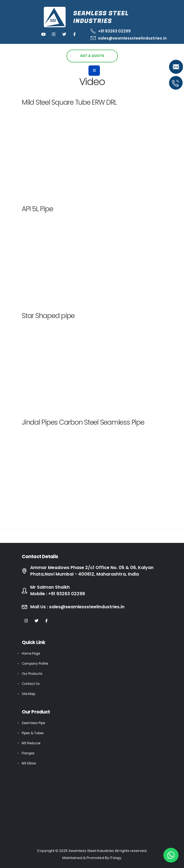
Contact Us (31, 684)
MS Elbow (30, 763)
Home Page (32, 653)
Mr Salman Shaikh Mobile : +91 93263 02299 (59, 591)
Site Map (29, 694)
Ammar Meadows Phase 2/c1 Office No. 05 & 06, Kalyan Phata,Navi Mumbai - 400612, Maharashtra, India (96, 571)
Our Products (33, 674)
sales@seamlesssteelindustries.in (129, 38)
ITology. (116, 858)
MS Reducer (32, 743)
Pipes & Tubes (34, 733)
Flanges (29, 753)
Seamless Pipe (35, 723)
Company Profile (36, 663)
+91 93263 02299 (111, 31)
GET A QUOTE (92, 56)
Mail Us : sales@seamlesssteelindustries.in (82, 607)
